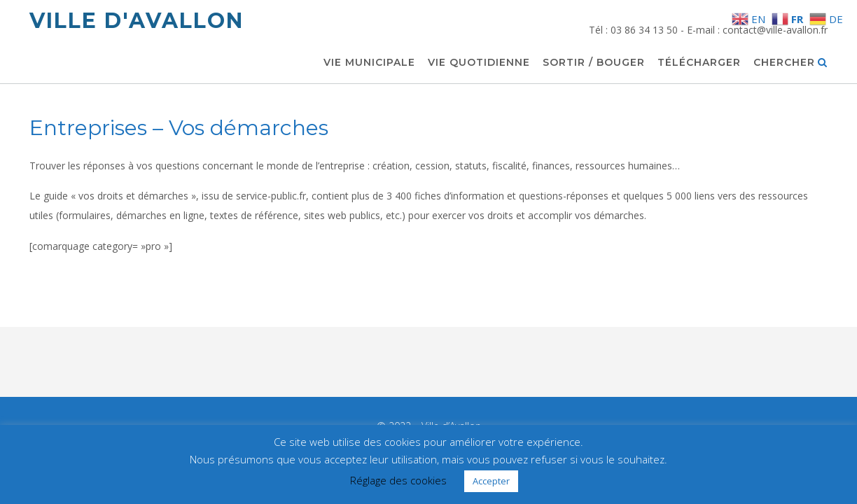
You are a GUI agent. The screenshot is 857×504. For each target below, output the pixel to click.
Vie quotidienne (479, 63)
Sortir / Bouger (594, 63)
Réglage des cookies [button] (398, 480)
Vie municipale (369, 63)
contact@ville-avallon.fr (775, 30)
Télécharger (699, 63)
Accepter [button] (491, 481)
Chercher (790, 63)
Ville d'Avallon (137, 21)
